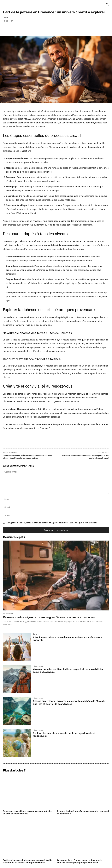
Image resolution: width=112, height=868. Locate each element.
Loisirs (5, 17)
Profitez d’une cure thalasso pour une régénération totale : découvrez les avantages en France (28, 861)
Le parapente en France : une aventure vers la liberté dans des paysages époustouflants (80, 861)
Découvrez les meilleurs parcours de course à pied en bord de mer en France (28, 812)
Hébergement (8, 613)
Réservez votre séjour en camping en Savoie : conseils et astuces (49, 617)
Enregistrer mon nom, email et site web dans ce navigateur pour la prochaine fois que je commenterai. (52, 523)
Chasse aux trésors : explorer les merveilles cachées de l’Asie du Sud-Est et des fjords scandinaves (69, 702)
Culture (36, 634)
